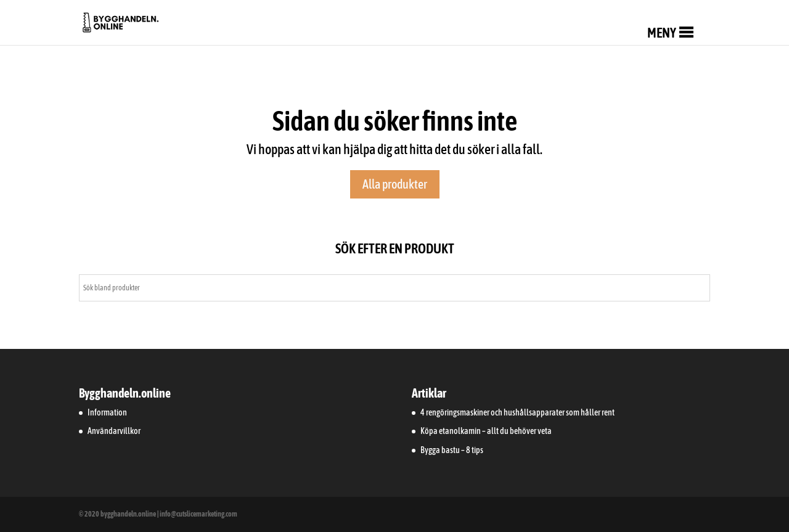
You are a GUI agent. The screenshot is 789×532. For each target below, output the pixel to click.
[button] (662, 33)
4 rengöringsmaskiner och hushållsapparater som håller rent (517, 412)
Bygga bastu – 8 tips (452, 450)
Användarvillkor (114, 431)
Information (107, 412)
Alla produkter (395, 184)
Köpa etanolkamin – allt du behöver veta (486, 431)
